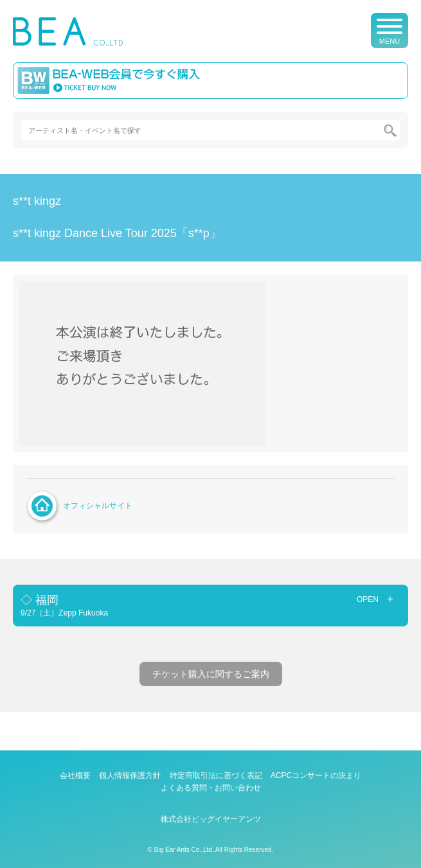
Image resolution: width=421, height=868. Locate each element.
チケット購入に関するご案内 (211, 674)
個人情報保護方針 (130, 775)
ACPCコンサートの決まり (316, 775)
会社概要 (75, 775)
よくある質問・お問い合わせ (211, 788)
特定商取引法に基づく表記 (216, 775)
